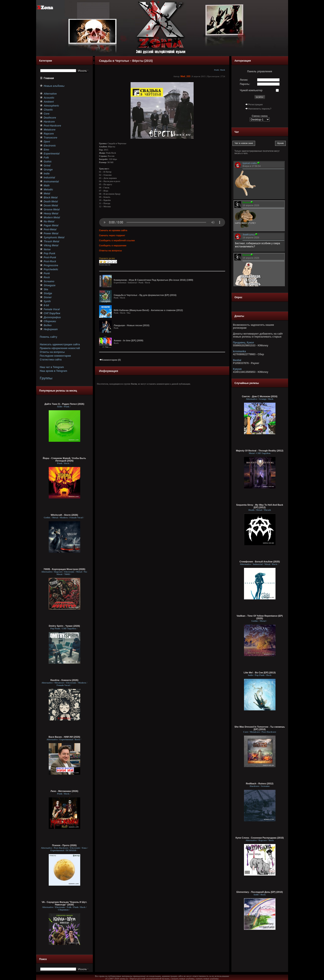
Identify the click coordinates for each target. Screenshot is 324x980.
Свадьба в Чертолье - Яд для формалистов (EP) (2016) (145, 295)
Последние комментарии (55, 356)
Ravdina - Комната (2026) (64, 680)
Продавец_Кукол (244, 343)
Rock (223, 70)
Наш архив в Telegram (53, 371)
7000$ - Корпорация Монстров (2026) (64, 569)
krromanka (239, 351)
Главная (49, 78)
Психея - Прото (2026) (64, 845)
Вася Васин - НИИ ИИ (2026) (64, 737)
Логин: (244, 80)
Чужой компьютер (251, 90)
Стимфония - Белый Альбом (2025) (260, 562)
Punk (216, 70)
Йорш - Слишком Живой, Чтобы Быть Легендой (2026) (64, 459)
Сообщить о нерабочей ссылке (117, 240)
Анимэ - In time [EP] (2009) (129, 340)
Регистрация (255, 104)
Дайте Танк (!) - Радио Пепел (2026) (64, 404)
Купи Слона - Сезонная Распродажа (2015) (260, 838)
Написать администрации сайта (60, 344)
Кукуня (237, 369)
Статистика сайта (51, 360)
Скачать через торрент (112, 235)
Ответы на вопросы (52, 352)
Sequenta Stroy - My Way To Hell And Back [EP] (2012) (260, 506)
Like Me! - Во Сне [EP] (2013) (260, 673)
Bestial (237, 360)
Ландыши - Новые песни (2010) (132, 325)
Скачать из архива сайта (113, 230)
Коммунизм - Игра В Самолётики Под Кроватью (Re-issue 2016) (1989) (153, 280)
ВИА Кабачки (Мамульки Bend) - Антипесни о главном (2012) (148, 310)
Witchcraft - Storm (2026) (64, 515)
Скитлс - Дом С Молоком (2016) (260, 396)
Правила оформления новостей (60, 348)
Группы (46, 378)
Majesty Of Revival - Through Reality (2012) (260, 451)
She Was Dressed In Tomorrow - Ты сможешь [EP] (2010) (260, 728)
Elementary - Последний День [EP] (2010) (260, 892)
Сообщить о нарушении (113, 245)
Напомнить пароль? (260, 109)
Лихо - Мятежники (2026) (64, 791)
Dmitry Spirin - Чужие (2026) (64, 626)
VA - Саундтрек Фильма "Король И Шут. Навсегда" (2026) (64, 903)
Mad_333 (185, 76)
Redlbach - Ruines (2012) (260, 783)
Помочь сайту (48, 337)
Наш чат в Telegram (52, 367)
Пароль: (245, 84)
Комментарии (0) (110, 360)
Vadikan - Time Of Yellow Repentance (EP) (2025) (260, 617)
